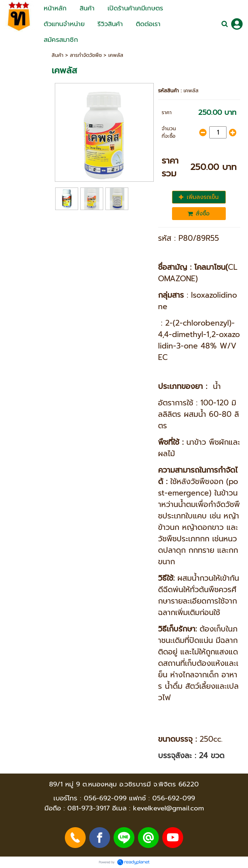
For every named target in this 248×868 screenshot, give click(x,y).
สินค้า (58, 55)
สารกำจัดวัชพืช (86, 55)
